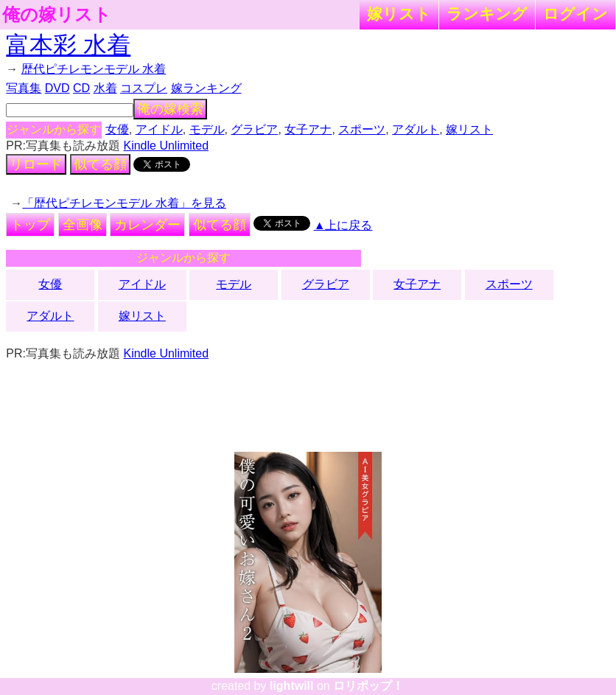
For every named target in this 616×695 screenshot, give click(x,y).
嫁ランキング (206, 88)
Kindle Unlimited (166, 146)
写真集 (24, 88)
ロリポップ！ (368, 686)
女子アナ (308, 129)
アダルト (416, 129)
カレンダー (147, 225)
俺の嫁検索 (170, 109)
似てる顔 (100, 164)
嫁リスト (399, 14)
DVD (57, 88)
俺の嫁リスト (57, 15)
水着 (105, 88)
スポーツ (362, 129)
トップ (30, 225)
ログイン (575, 14)
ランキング (487, 14)
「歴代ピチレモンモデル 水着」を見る (124, 203)
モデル (207, 129)
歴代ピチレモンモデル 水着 (94, 69)
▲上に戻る (343, 225)
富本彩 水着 (68, 45)
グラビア (254, 129)
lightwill (292, 686)
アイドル (159, 129)
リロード (36, 164)
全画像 (83, 225)
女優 (117, 129)
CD (81, 88)
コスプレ (144, 88)
